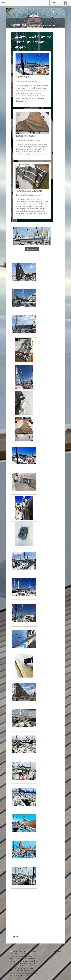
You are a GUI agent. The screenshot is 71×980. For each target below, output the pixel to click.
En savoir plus (32, 249)
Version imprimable (19, 951)
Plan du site (32, 951)
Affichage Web (55, 951)
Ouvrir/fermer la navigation (35, 3)
